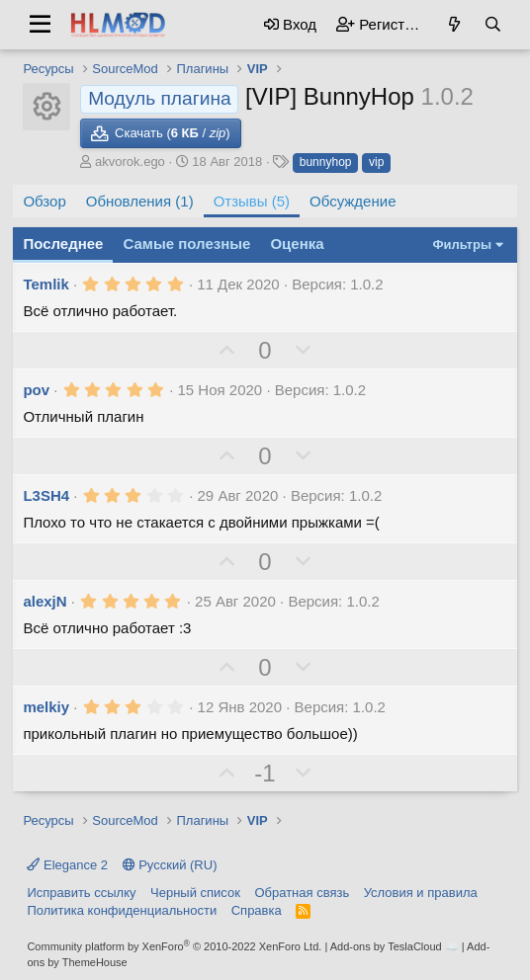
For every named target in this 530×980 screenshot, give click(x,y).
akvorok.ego (130, 162)
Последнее (63, 244)
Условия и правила (421, 893)
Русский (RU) (170, 865)
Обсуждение (353, 201)
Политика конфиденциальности (122, 910)
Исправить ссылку (81, 893)
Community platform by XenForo (174, 946)
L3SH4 (46, 495)
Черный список (195, 893)
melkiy (46, 707)
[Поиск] (493, 24)
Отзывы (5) (252, 201)
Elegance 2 (67, 865)
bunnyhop (326, 162)
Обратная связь (302, 893)
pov (36, 390)
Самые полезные (186, 244)
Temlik (45, 284)
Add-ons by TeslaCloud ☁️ (395, 946)
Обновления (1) (140, 201)
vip (376, 162)
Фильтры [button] (462, 245)
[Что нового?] (454, 24)
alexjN (44, 601)
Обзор (44, 201)
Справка (257, 910)
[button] (40, 25)
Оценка (297, 244)
